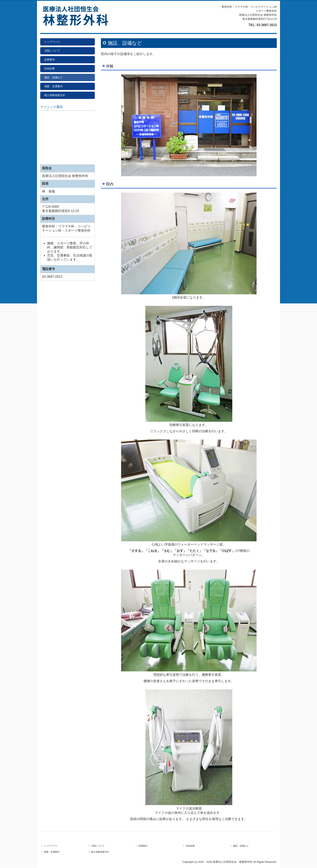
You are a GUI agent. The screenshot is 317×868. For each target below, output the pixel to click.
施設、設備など (53, 77)
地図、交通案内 (53, 86)
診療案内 (50, 60)
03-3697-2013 (267, 25)
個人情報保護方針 (55, 95)
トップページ (52, 42)
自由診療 (50, 68)
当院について (52, 51)
